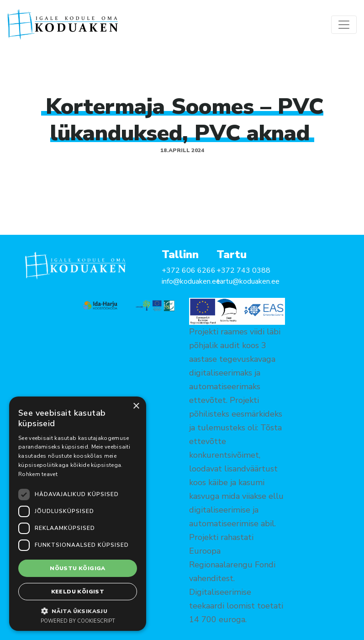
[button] (78, 611)
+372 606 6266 (189, 270)
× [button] (136, 406)
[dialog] (78, 514)
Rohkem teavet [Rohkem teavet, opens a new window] (38, 474)
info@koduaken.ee (191, 281)
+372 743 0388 (243, 270)
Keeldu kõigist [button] (78, 592)
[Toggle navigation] (344, 25)
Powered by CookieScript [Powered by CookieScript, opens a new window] (78, 621)
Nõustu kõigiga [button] (78, 568)
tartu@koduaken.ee (248, 281)
